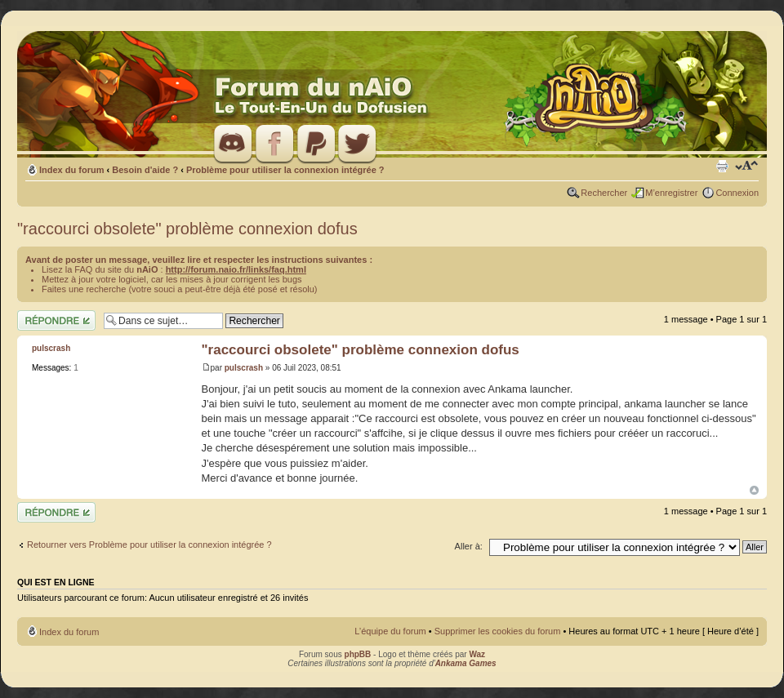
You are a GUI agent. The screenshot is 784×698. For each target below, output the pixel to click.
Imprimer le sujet (722, 167)
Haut (754, 490)
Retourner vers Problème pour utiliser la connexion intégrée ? (149, 545)
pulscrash (244, 368)
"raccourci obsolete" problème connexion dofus (187, 229)
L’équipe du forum (390, 631)
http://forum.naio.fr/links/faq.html (236, 269)
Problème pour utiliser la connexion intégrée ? (285, 170)
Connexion (737, 193)
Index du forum (71, 170)
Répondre (56, 320)
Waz (477, 654)
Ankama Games (466, 663)
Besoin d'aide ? (145, 170)
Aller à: (469, 546)
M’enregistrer (671, 193)
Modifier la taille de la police (747, 167)
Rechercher (604, 193)
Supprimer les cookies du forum (498, 631)
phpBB (358, 654)
